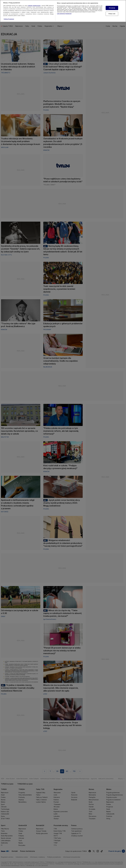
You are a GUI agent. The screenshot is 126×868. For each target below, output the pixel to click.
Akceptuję (112, 7)
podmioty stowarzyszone (34, 5)
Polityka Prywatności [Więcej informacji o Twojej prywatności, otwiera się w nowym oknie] (9, 18)
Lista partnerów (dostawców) (64, 13)
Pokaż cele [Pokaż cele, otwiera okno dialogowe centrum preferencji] (112, 13)
